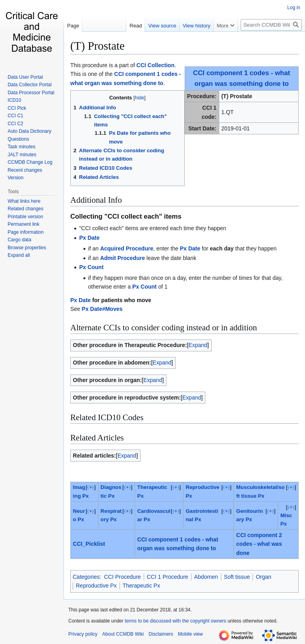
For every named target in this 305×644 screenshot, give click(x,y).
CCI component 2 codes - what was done (259, 544)
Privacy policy (83, 634)
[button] (19, 255)
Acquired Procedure (127, 248)
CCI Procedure (123, 577)
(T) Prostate (97, 46)
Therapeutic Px (141, 586)
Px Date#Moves (102, 309)
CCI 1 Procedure (168, 577)
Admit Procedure (123, 258)
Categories (86, 577)
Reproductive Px (96, 586)
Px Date (89, 238)
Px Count (91, 267)
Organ (263, 577)
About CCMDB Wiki (123, 634)
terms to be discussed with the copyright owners (175, 621)
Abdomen (206, 577)
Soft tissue (237, 577)
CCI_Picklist (89, 544)
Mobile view (190, 634)
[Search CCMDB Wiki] (271, 25)
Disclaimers (161, 634)
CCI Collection (156, 65)
